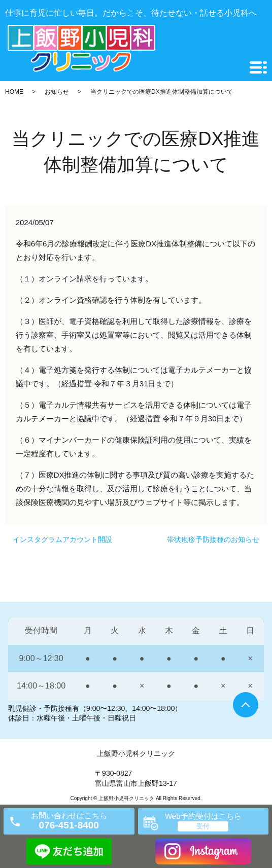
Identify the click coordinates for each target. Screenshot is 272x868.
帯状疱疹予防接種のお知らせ (213, 539)
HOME (14, 92)
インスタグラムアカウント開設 (62, 539)
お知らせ (57, 92)
